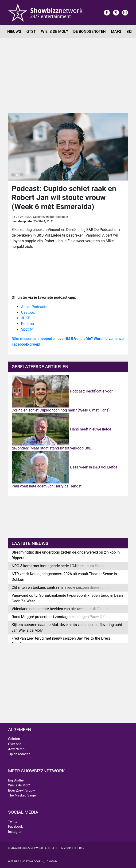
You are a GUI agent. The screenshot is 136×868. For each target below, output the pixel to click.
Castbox (28, 312)
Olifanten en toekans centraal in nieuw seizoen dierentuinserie (63, 587)
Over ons (15, 744)
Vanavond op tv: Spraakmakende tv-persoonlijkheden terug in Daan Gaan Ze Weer (67, 598)
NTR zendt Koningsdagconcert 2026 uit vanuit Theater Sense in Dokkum (64, 577)
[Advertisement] (68, 73)
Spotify (27, 329)
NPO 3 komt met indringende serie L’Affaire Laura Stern (58, 566)
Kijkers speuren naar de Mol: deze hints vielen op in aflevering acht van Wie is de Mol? (67, 628)
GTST (31, 32)
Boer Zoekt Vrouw (22, 791)
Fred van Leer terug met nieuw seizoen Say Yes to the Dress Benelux (61, 641)
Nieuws (14, 32)
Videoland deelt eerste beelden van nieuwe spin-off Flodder (61, 609)
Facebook (16, 827)
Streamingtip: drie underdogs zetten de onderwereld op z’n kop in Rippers (66, 555)
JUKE (26, 318)
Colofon (14, 739)
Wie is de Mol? (55, 32)
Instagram (16, 832)
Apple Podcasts (34, 307)
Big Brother (17, 780)
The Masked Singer (23, 795)
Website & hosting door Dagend (33, 862)
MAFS (116, 32)
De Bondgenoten (89, 32)
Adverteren (16, 749)
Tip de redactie (19, 754)
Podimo (28, 324)
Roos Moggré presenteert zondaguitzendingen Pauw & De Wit (63, 617)
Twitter (13, 822)
